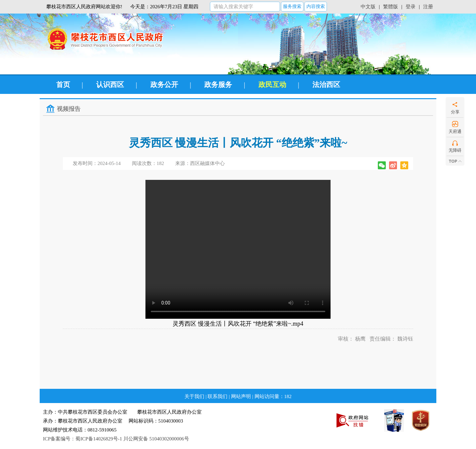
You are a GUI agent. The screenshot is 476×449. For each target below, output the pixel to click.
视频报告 (69, 109)
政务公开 (164, 85)
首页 (63, 85)
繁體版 (391, 7)
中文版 (368, 7)
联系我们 (218, 396)
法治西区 (326, 85)
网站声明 (241, 396)
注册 (428, 7)
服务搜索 (292, 6)
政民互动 (272, 85)
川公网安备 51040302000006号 (156, 439)
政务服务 (218, 85)
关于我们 (194, 396)
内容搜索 (316, 6)
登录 (411, 7)
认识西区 (110, 85)
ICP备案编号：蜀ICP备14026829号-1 (82, 439)
